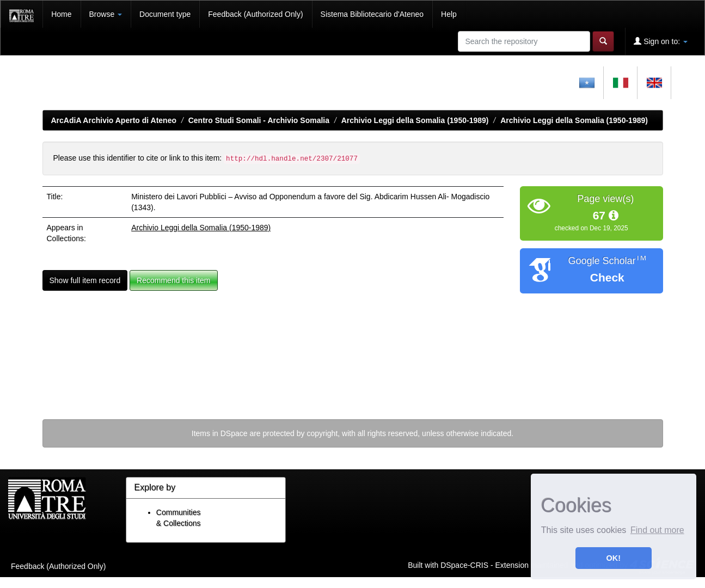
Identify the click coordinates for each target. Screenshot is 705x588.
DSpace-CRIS (464, 565)
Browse (106, 14)
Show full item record (85, 280)
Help (449, 14)
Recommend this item (173, 280)
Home (61, 14)
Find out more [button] (657, 530)
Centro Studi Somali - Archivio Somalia (259, 120)
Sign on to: (661, 41)
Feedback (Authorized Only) (255, 14)
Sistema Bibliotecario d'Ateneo (372, 14)
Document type (165, 14)
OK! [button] (614, 558)
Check (607, 277)
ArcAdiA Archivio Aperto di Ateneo (114, 120)
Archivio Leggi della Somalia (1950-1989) (415, 120)
